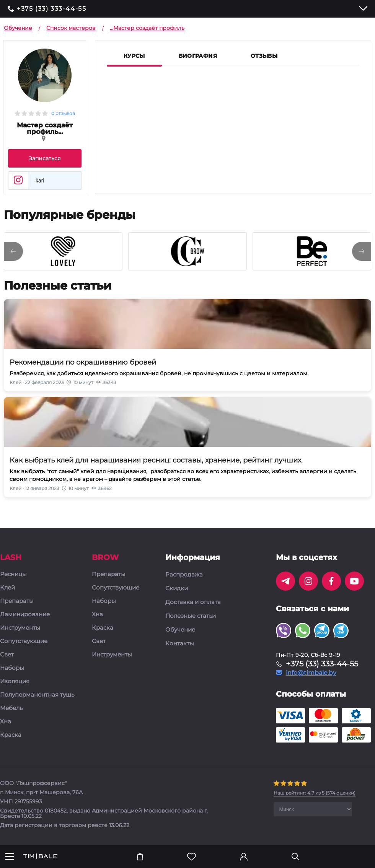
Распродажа (184, 575)
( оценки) (315, 793)
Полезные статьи (191, 616)
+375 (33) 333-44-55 (51, 9)
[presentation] (13, 251)
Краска (11, 735)
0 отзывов (63, 113)
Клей (7, 588)
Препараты (17, 601)
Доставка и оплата (193, 602)
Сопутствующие (24, 641)
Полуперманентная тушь (37, 695)
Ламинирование (25, 615)
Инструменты (20, 628)
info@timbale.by (311, 673)
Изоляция (15, 682)
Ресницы (13, 574)
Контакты (180, 643)
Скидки (177, 588)
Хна (6, 722)
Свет (7, 655)
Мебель (11, 708)
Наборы (12, 668)
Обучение (180, 630)
